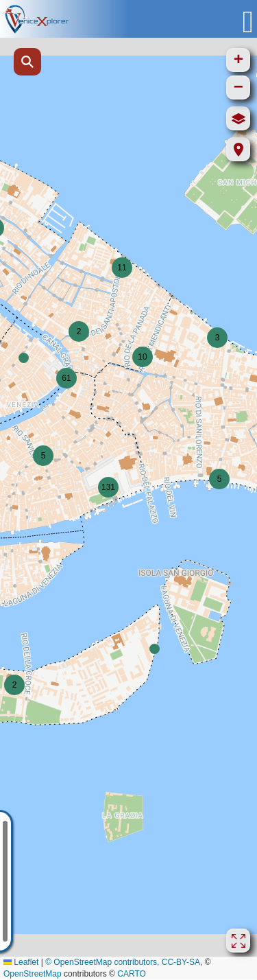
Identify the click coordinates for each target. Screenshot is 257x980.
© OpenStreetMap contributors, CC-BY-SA (123, 962)
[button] (24, 358)
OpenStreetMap (33, 974)
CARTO (132, 974)
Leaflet (21, 962)
